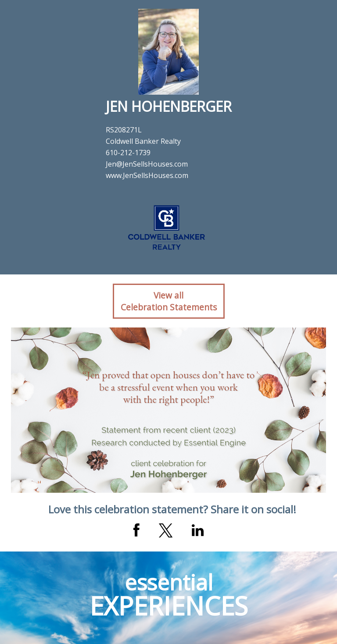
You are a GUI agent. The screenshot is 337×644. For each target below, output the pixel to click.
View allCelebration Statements (169, 301)
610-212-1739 (128, 153)
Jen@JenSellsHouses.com (147, 164)
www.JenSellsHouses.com (147, 175)
